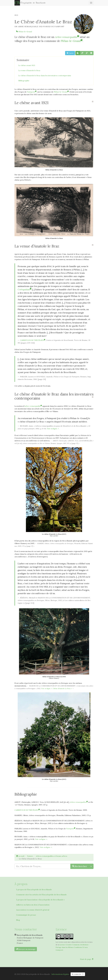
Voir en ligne (52, 429)
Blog (18, 920)
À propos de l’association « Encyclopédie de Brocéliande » (40, 900)
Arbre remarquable (67, 37)
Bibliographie (24, 81)
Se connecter (78, 974)
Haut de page (87, 959)
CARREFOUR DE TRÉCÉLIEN (33, 340)
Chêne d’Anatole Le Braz (62, 689)
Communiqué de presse (26, 915)
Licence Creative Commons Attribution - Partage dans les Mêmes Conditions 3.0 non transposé (73, 947)
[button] (78, 53)
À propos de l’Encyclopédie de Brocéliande (34, 889)
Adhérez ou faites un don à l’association (33, 905)
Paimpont (32, 92)
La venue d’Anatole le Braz (29, 70)
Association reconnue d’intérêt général (33, 910)
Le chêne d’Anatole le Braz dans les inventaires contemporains (45, 75)
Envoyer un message (26, 949)
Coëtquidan (25, 289)
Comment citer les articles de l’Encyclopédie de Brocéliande (41, 895)
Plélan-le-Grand (24, 32)
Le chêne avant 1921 (27, 65)
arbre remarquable (33, 406)
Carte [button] (70, 53)
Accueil (20, 856)
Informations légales (60, 974)
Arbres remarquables (79, 802)
